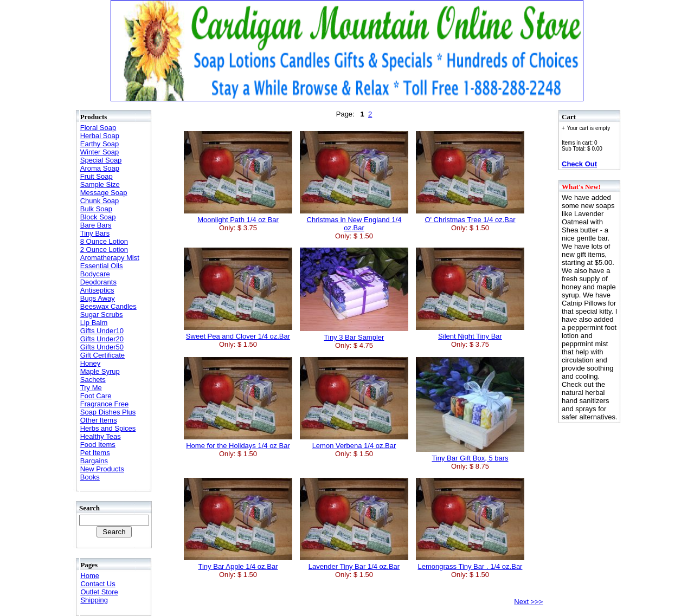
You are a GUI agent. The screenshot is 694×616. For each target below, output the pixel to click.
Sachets (93, 380)
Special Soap (101, 160)
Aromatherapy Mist (110, 258)
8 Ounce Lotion (104, 241)
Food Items (98, 445)
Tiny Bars (95, 233)
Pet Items (95, 453)
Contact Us (98, 584)
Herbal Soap (100, 136)
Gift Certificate (102, 355)
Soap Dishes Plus (108, 412)
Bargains (94, 461)
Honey (91, 363)
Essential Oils (102, 266)
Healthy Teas (101, 436)
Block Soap (98, 217)
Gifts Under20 (102, 339)
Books (90, 477)
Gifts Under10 (102, 331)
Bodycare (95, 274)
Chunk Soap (100, 201)
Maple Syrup (100, 371)
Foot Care (96, 396)
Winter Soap (100, 152)
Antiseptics (97, 290)
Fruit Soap (97, 176)
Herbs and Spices (108, 428)
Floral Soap (98, 128)
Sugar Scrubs (102, 315)
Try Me (91, 388)
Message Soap (104, 193)
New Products (102, 469)
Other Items (99, 420)
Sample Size (100, 184)
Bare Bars (96, 225)
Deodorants (98, 282)
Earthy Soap (100, 144)
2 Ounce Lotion (104, 249)
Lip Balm (94, 323)
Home (90, 576)
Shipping (94, 600)
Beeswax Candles (108, 306)
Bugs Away (98, 298)
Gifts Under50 (102, 347)
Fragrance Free (105, 404)
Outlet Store (99, 592)
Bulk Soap (96, 209)
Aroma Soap (100, 168)
